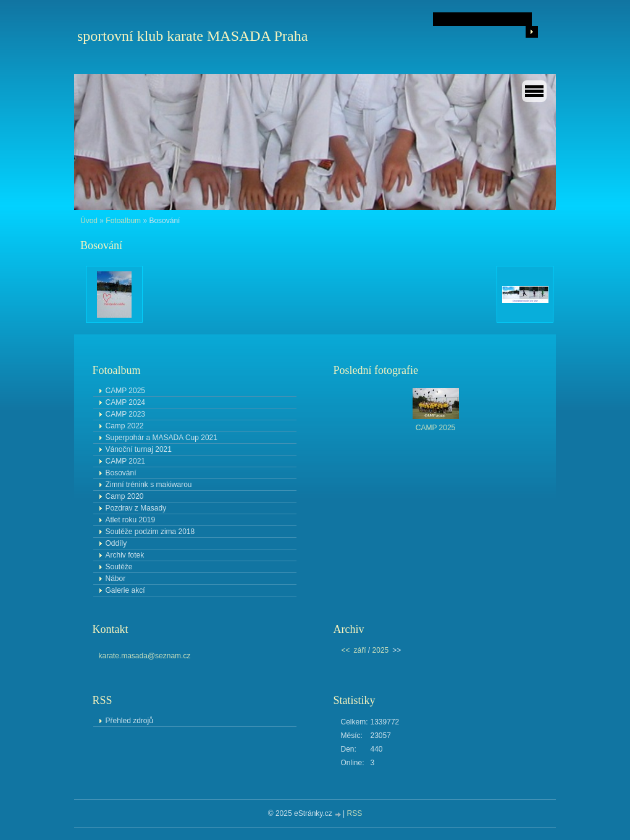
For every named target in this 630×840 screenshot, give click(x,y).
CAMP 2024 (125, 402)
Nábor (116, 579)
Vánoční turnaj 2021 (139, 449)
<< (346, 650)
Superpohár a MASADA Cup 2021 (162, 438)
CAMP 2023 (125, 414)
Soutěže (119, 567)
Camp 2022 (125, 426)
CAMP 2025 (125, 391)
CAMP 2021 (125, 461)
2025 (381, 650)
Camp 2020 (125, 496)
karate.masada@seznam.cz (145, 656)
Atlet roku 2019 (131, 520)
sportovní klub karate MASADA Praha (192, 36)
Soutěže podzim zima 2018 (150, 532)
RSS (355, 813)
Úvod (89, 221)
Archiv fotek (125, 555)
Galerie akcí (125, 590)
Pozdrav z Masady (136, 508)
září (360, 650)
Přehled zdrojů (129, 721)
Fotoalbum (123, 221)
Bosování (121, 473)
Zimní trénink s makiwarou (149, 485)
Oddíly (116, 543)
